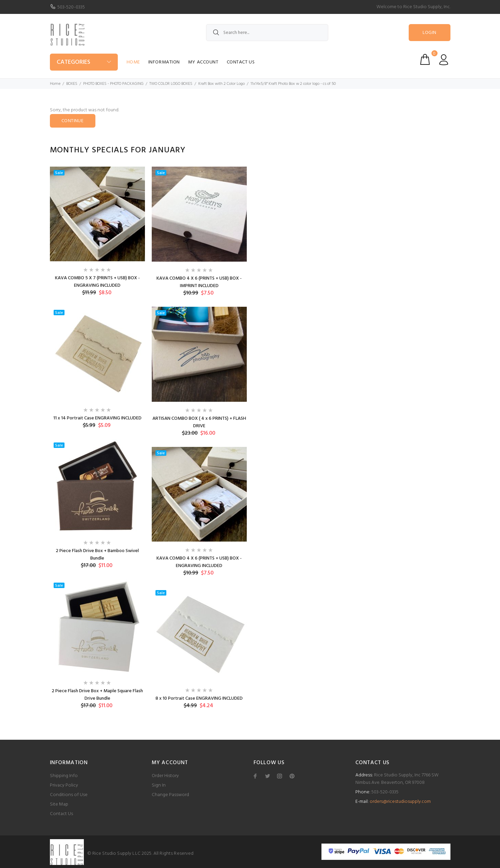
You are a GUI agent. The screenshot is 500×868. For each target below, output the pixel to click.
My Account (203, 62)
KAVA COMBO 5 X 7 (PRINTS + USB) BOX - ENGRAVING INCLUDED (97, 282)
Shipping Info (64, 776)
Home (133, 62)
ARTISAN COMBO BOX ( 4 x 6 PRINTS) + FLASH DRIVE (199, 422)
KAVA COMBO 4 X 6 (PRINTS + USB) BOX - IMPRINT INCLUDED (199, 282)
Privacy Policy (64, 785)
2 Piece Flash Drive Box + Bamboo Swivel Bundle (97, 555)
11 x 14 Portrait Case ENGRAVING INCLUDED (97, 418)
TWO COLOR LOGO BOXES (171, 84)
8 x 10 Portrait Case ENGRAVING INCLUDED (199, 699)
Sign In (159, 785)
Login (429, 33)
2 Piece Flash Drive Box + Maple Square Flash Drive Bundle (97, 695)
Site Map (59, 804)
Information (164, 62)
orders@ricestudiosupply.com (400, 802)
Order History (165, 776)
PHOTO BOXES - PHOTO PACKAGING (113, 84)
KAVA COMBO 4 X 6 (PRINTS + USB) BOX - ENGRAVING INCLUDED (199, 562)
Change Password (170, 795)
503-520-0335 (71, 7)
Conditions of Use (69, 795)
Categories (73, 62)
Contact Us (241, 62)
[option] (97, 443)
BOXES (72, 84)
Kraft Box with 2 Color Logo (221, 84)
